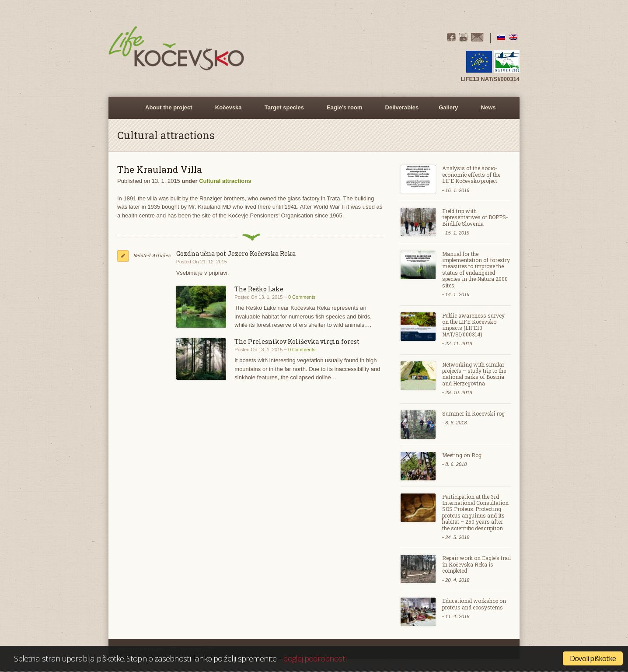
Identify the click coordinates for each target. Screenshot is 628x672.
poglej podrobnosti (314, 658)
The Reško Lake (259, 289)
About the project (167, 112)
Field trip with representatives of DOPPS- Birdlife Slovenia (475, 217)
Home (125, 108)
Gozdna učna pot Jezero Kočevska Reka (236, 254)
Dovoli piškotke (593, 658)
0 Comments (302, 297)
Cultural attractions (225, 181)
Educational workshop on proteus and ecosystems (474, 604)
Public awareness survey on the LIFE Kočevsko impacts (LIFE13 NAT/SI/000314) (473, 325)
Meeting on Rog (462, 455)
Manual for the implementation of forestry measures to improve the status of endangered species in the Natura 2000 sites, (476, 269)
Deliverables (402, 107)
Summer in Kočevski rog (473, 413)
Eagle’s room (343, 112)
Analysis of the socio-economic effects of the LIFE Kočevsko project (471, 174)
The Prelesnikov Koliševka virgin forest (297, 341)
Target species (283, 112)
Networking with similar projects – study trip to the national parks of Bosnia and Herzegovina (474, 374)
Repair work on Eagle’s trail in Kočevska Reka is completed (476, 564)
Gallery (447, 112)
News (488, 107)
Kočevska (227, 112)
